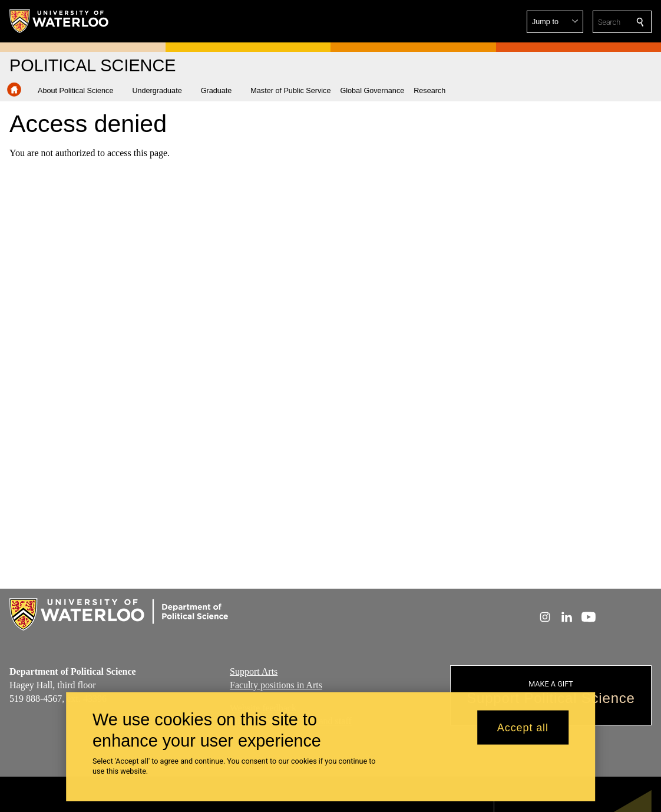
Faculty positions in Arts (276, 685)
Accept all (523, 731)
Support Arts (254, 671)
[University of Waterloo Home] (60, 21)
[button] (555, 22)
